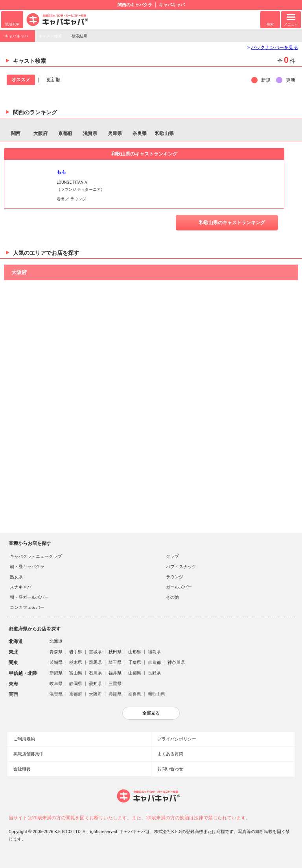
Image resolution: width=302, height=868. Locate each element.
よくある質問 (170, 754)
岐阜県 (56, 684)
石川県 (95, 673)
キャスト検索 (50, 36)
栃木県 (76, 662)
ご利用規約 (24, 739)
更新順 (53, 80)
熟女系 (16, 577)
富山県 (76, 673)
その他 (172, 597)
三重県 (115, 684)
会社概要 (22, 769)
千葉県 (135, 662)
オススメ (21, 80)
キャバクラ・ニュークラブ (36, 556)
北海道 (56, 641)
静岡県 (76, 684)
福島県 (154, 652)
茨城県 (56, 662)
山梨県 (135, 673)
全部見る (151, 713)
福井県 (115, 673)
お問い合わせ (170, 769)
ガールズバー (179, 587)
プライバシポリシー (177, 739)
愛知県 (95, 684)
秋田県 (115, 652)
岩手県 (76, 652)
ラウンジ (175, 577)
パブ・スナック (181, 567)
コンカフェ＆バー (27, 608)
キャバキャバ (17, 36)
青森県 (56, 652)
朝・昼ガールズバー (29, 597)
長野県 (154, 673)
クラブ (172, 556)
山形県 (135, 652)
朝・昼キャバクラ (27, 567)
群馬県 (95, 662)
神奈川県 (176, 662)
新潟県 (56, 673)
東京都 (154, 662)
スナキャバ (21, 587)
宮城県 (95, 652)
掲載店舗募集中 (29, 754)
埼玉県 (115, 662)
